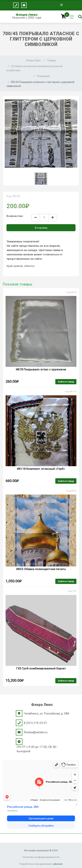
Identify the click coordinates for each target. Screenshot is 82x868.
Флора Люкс (27, 15)
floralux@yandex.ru (36, 732)
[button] (41, 179)
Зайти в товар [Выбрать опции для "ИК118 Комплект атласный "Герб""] (66, 481)
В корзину (41, 228)
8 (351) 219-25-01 (35, 723)
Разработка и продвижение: (41, 864)
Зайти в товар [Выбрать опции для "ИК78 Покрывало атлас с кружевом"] (66, 382)
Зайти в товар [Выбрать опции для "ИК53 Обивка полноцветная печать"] (66, 581)
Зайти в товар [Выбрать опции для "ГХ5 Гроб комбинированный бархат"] (66, 681)
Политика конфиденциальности (41, 857)
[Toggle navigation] (72, 17)
